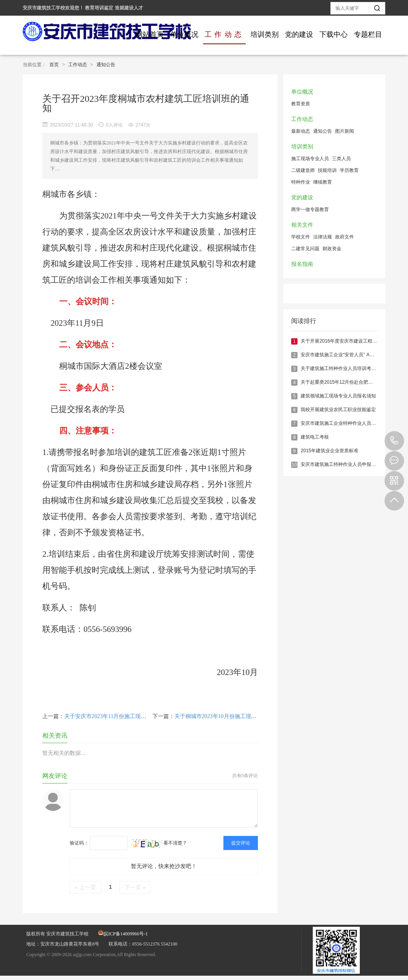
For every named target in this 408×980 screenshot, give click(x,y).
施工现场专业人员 (310, 159)
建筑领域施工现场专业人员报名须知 (338, 396)
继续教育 (323, 182)
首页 (54, 65)
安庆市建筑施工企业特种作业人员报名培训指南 (350, 423)
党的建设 (299, 34)
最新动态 (301, 131)
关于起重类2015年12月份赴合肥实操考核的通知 (351, 382)
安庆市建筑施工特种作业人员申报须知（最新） (350, 464)
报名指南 (302, 264)
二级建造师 (303, 170)
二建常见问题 (305, 249)
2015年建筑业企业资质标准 (329, 451)
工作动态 (224, 34)
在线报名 (394, 461)
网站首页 (150, 34)
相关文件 (302, 225)
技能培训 (327, 170)
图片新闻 (345, 131)
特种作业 (301, 182)
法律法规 (323, 237)
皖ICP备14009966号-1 (123, 934)
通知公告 (106, 65)
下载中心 (334, 34)
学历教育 (349, 170)
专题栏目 (368, 34)
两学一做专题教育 (310, 209)
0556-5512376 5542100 (394, 441)
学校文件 (301, 237)
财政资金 (332, 249)
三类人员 (341, 159)
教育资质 (301, 104)
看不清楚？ (159, 843)
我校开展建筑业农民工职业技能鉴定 (338, 410)
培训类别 (265, 34)
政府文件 (345, 237)
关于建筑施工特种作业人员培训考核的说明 (345, 368)
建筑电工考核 (315, 437)
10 (294, 465)
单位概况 (184, 34)
